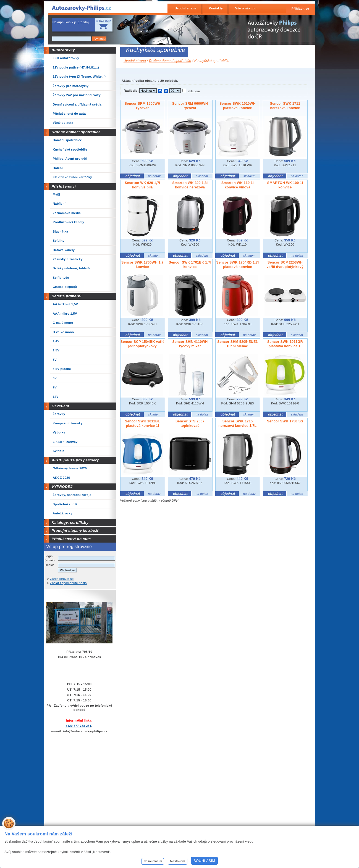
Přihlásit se (300, 9)
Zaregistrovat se (62, 579)
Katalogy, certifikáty (70, 523)
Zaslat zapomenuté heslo (68, 583)
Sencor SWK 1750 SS (285, 421)
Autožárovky (63, 50)
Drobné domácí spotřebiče (76, 132)
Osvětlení (60, 406)
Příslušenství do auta (71, 539)
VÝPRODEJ (62, 487)
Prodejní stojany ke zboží (75, 531)
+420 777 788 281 (78, 726)
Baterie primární (66, 296)
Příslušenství (64, 186)
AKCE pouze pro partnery (75, 460)
